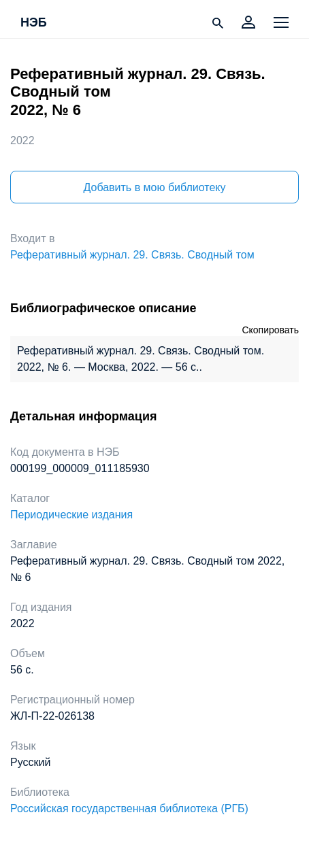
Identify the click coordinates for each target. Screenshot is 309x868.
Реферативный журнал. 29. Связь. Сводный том (132, 255)
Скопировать (270, 330)
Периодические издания (71, 515)
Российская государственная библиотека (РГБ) (129, 808)
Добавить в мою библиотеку (154, 187)
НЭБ (34, 23)
